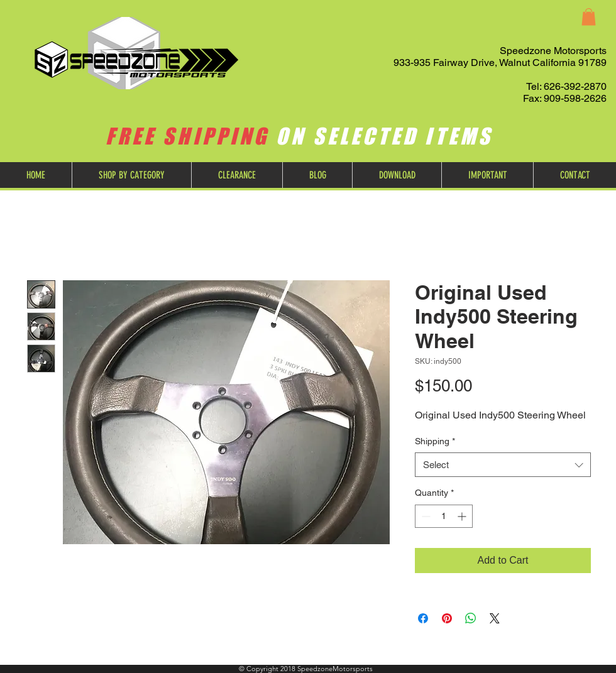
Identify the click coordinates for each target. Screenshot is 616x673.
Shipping (435, 441)
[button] (589, 17)
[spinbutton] (444, 516)
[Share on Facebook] (423, 618)
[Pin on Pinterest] (447, 618)
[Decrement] (425, 516)
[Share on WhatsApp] (471, 618)
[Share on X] (495, 618)
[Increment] (463, 516)
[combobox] (503, 465)
